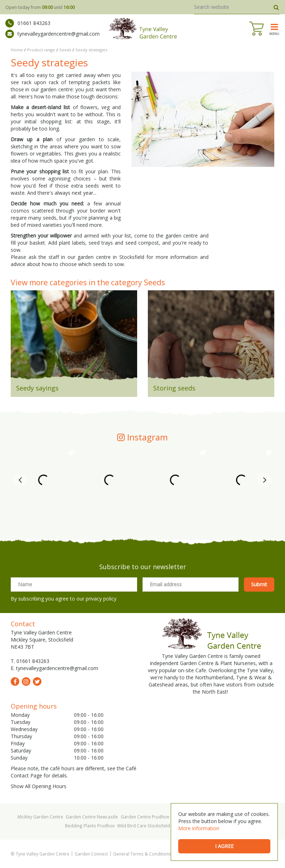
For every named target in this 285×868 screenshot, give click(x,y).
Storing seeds (174, 388)
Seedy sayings (37, 388)
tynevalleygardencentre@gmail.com (52, 34)
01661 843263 (28, 23)
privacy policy (101, 599)
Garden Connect (91, 854)
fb (15, 681)
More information (199, 828)
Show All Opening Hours (39, 786)
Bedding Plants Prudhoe (90, 826)
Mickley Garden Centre (40, 817)
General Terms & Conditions (142, 854)
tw (37, 681)
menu (274, 34)
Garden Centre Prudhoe (145, 817)
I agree (224, 846)
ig (26, 681)
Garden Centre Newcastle (92, 817)
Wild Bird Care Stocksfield (144, 826)
